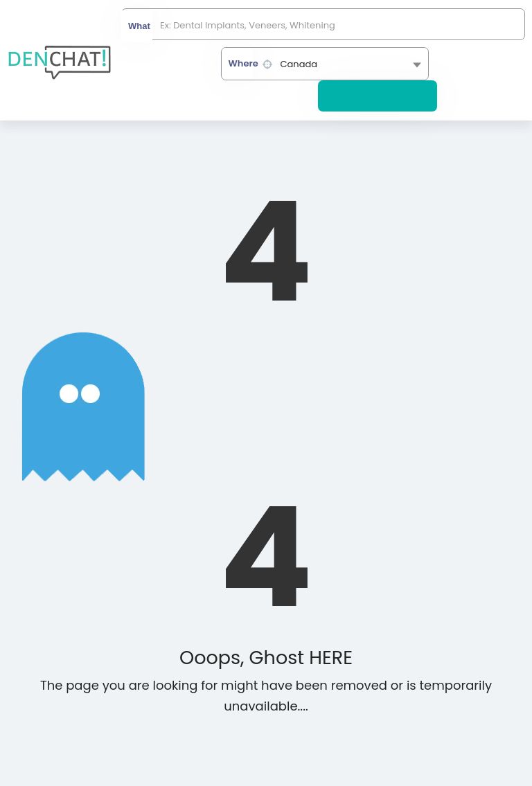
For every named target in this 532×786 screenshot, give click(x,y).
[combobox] (325, 64)
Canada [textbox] (299, 64)
